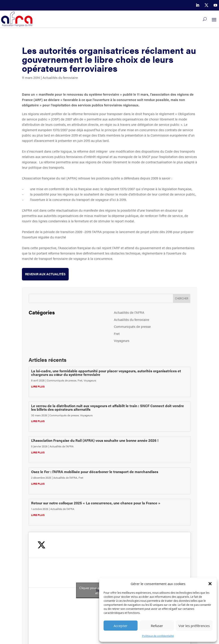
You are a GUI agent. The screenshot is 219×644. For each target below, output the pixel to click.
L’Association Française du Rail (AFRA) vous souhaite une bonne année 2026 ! (95, 440)
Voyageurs (122, 340)
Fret (117, 334)
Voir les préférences (194, 626)
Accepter (121, 626)
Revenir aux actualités (45, 274)
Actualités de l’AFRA (129, 312)
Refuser (157, 626)
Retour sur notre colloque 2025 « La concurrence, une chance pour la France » (96, 503)
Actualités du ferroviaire (60, 77)
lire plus (38, 386)
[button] (210, 584)
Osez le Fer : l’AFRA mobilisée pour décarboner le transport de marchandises (95, 472)
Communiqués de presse (132, 326)
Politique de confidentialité (158, 636)
